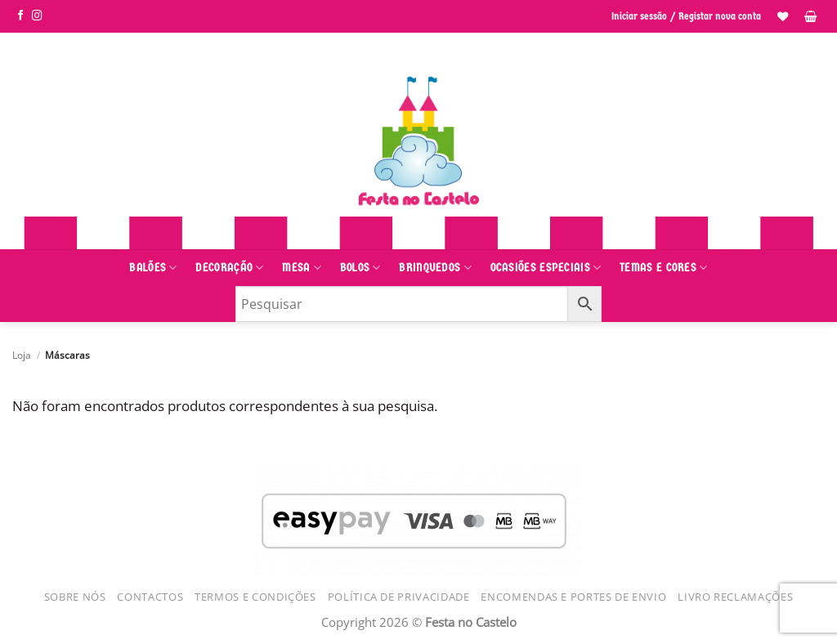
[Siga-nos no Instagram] (37, 16)
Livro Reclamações (735, 597)
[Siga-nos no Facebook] (21, 16)
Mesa (302, 268)
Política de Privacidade (399, 597)
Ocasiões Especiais (546, 268)
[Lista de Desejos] (783, 16)
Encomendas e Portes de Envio (573, 597)
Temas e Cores (663, 268)
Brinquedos (435, 268)
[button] (810, 16)
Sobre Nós (75, 597)
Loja (22, 355)
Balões (153, 268)
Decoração (229, 268)
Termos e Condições (255, 597)
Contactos (150, 597)
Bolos (360, 268)
